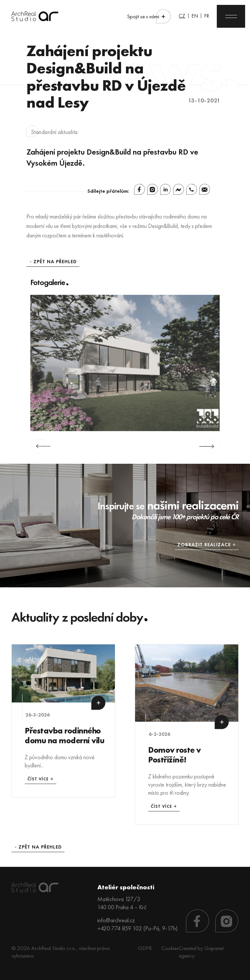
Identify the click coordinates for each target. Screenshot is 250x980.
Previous (41, 446)
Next (209, 446)
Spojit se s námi (143, 16)
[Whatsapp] (192, 189)
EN (195, 16)
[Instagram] (153, 189)
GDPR (145, 948)
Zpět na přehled (55, 262)
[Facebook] (139, 189)
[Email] (205, 189)
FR (207, 16)
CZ (182, 16)
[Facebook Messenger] (179, 189)
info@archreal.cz (116, 920)
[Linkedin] (166, 189)
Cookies (170, 948)
